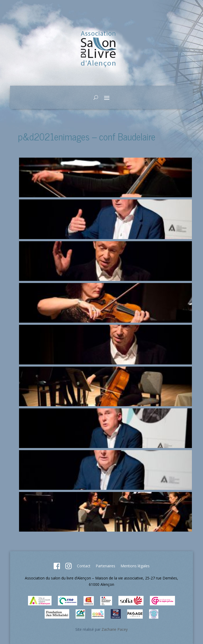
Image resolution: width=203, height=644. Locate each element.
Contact (84, 566)
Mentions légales (135, 566)
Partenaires (105, 566)
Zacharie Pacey (115, 629)
